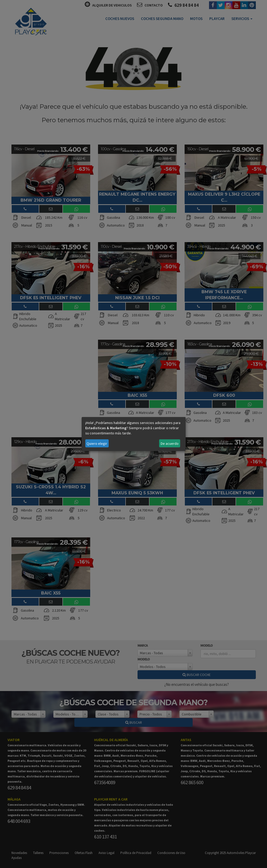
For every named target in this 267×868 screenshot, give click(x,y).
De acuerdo (170, 443)
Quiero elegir (97, 443)
